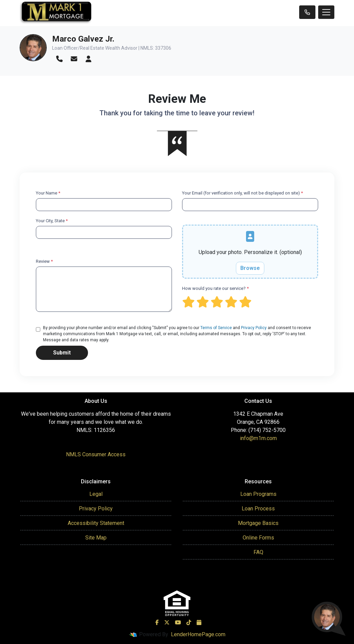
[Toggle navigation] (326, 12)
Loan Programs (258, 494)
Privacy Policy (254, 328)
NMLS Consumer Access (96, 454)
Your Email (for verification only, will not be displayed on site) (242, 193)
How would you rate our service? (215, 288)
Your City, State (52, 221)
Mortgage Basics (258, 523)
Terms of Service (216, 328)
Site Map (96, 538)
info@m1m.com (258, 438)
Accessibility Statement (96, 523)
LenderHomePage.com (198, 634)
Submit (62, 353)
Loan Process (258, 509)
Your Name (48, 193)
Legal (96, 494)
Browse (250, 268)
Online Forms (258, 538)
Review (44, 261)
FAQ (258, 552)
